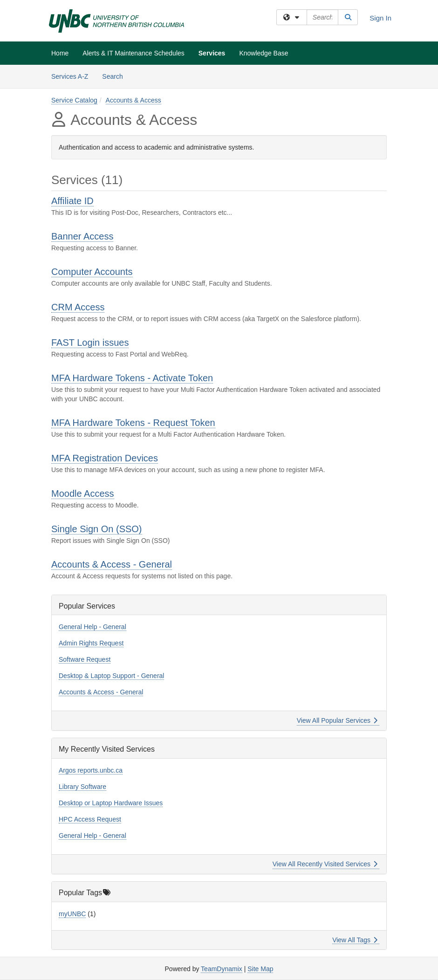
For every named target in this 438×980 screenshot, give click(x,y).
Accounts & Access (133, 100)
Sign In (380, 18)
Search (116, 76)
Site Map (260, 969)
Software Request (85, 659)
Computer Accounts (92, 272)
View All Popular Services (337, 720)
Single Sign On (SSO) (97, 529)
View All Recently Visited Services (325, 864)
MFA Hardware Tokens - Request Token (133, 423)
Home (60, 53)
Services (212, 53)
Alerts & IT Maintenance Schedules (133, 53)
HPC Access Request (90, 819)
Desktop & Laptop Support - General (111, 676)
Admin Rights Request (91, 643)
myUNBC (72, 914)
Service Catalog (74, 100)
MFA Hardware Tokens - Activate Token (132, 378)
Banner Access (82, 236)
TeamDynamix (222, 969)
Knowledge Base (263, 53)
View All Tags (355, 940)
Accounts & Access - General (112, 564)
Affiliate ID (72, 201)
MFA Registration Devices (105, 458)
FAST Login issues (90, 343)
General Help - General (92, 627)
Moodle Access (83, 493)
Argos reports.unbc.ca (91, 770)
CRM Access (78, 307)
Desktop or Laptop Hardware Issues (111, 803)
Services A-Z (70, 76)
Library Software (82, 787)
